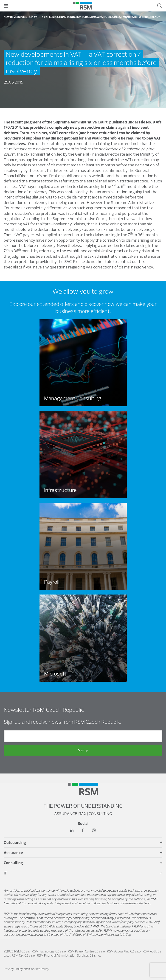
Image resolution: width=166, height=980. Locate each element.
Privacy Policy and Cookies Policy (26, 969)
